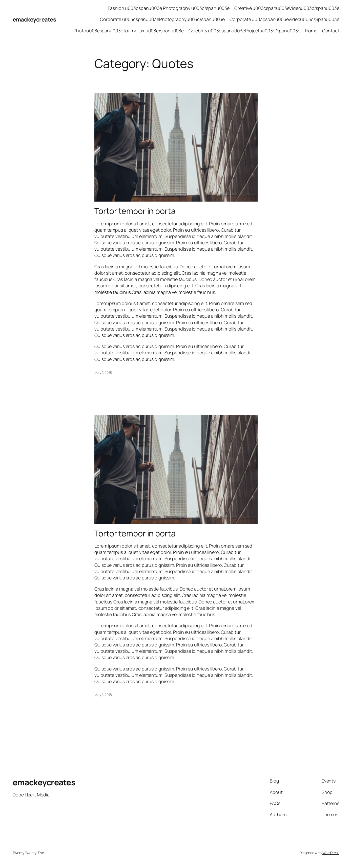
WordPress (331, 853)
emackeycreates (34, 19)
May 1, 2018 (103, 372)
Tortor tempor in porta (135, 211)
